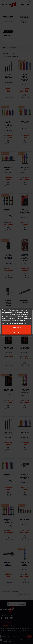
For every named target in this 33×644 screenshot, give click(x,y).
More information (8, 323)
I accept (16, 332)
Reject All (16, 328)
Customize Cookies (20, 323)
